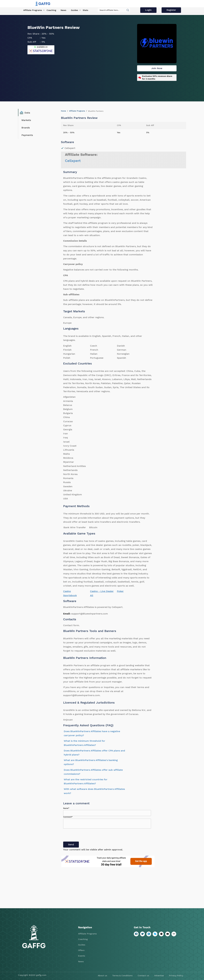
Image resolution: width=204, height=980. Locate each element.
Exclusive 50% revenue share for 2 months (157, 77)
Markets (26, 120)
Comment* (68, 817)
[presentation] (86, 836)
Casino (67, 591)
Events (82, 956)
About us (102, 976)
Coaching (50, 10)
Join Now (157, 68)
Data (25, 113)
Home (63, 111)
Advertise (159, 976)
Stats (84, 10)
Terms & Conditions (122, 976)
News (62, 10)
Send (71, 844)
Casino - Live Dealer (102, 591)
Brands (26, 128)
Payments (27, 135)
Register (172, 10)
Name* (66, 808)
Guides (73, 10)
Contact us (143, 976)
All (92, 595)
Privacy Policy (176, 976)
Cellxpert (73, 161)
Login (149, 10)
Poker (120, 591)
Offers (81, 950)
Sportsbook (70, 595)
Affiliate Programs (32, 10)
